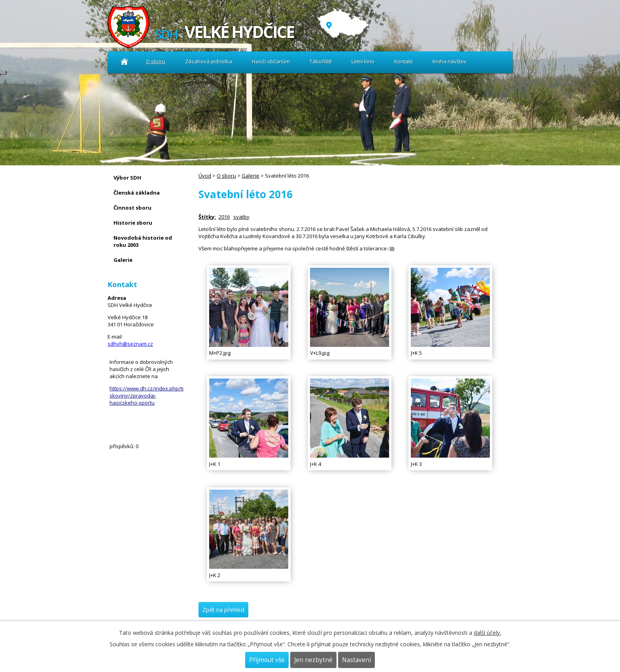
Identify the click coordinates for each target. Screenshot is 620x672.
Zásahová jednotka (209, 61)
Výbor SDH (127, 178)
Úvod (124, 62)
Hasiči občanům (271, 61)
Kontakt (404, 61)
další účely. (487, 633)
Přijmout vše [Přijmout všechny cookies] (267, 660)
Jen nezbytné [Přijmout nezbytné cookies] (313, 660)
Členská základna (137, 193)
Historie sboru (133, 223)
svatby (241, 217)
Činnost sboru (132, 208)
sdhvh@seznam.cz (130, 344)
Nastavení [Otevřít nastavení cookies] (356, 660)
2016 (224, 217)
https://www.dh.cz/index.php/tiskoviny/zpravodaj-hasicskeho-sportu (146, 396)
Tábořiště (321, 61)
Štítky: (207, 217)
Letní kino (363, 61)
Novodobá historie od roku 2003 (143, 241)
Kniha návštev (450, 61)
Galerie (250, 176)
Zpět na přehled (223, 610)
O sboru (156, 61)
